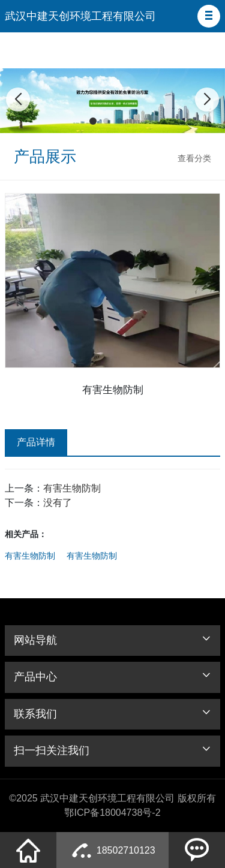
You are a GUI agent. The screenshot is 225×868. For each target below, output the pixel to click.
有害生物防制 (72, 488)
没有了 (58, 503)
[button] (209, 16)
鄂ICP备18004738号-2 (112, 813)
